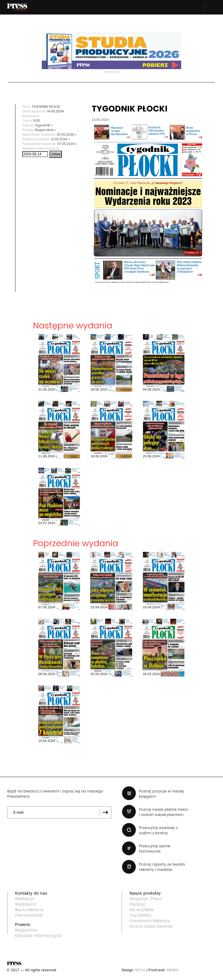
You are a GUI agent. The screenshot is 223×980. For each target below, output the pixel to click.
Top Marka (140, 915)
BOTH (140, 970)
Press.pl (137, 904)
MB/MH (172, 970)
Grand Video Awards (151, 926)
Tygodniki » (44, 125)
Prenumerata (29, 915)
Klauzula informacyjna (38, 936)
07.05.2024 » (67, 144)
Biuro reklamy (29, 910)
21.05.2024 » (61, 139)
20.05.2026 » (67, 134)
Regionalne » (45, 130)
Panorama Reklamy (150, 921)
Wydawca (26, 904)
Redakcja (25, 899)
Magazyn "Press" (146, 899)
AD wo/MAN (142, 910)
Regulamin (26, 930)
